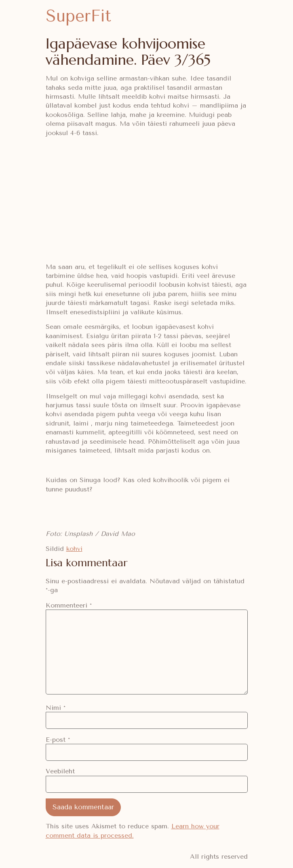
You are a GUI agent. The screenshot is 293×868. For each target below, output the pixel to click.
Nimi (56, 708)
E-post (58, 740)
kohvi (74, 549)
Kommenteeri (69, 605)
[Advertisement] (147, 200)
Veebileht (60, 771)
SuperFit (78, 16)
